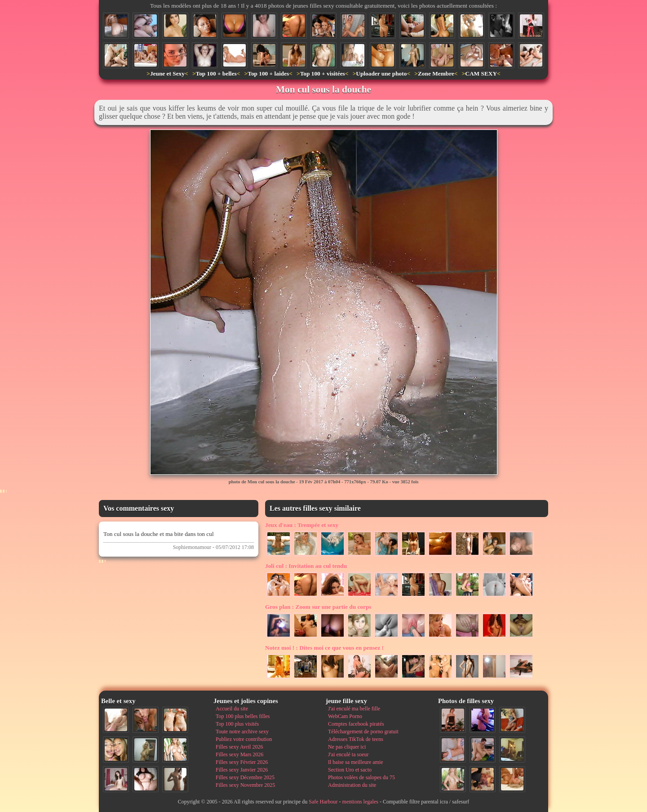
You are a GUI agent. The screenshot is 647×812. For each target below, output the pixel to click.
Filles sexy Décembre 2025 (245, 777)
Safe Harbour (323, 802)
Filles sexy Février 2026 (242, 762)
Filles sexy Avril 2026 (239, 747)
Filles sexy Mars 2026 (239, 754)
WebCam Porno (345, 716)
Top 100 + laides (268, 74)
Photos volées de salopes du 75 (361, 777)
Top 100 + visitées (323, 74)
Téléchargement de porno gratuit (363, 732)
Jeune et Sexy (167, 74)
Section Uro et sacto (350, 770)
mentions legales (360, 802)
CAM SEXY (481, 74)
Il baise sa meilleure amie (356, 762)
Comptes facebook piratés (356, 724)
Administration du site (352, 785)
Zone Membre (436, 74)
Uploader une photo (381, 74)
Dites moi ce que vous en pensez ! (324, 648)
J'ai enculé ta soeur (348, 754)
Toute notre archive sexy (242, 732)
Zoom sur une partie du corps (318, 607)
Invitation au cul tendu (306, 566)
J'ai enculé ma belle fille (354, 709)
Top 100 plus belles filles (243, 716)
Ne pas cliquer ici (347, 747)
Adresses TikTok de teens (356, 739)
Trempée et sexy (302, 525)
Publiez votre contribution (244, 739)
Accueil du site (232, 709)
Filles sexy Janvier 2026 (242, 770)
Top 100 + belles (216, 74)
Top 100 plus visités (237, 724)
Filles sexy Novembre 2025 (245, 785)
